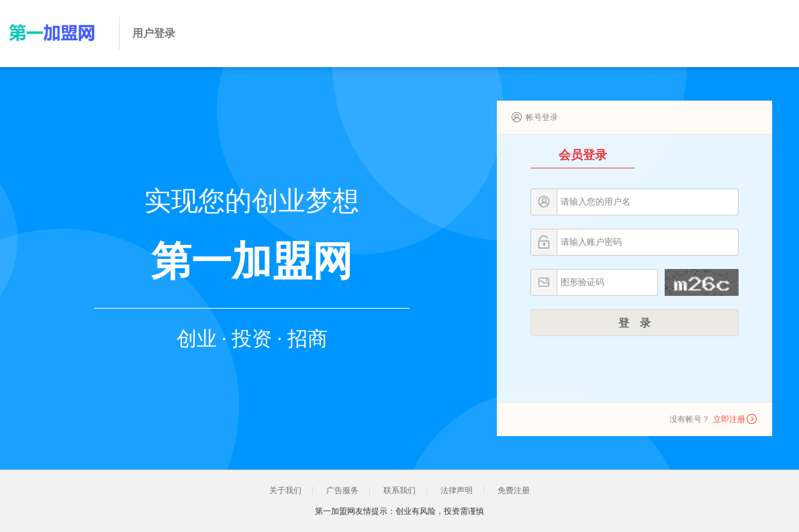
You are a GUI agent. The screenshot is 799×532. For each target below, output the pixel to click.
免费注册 (514, 490)
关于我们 (285, 490)
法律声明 (457, 490)
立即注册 (729, 419)
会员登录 (583, 155)
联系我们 (399, 490)
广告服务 (342, 490)
